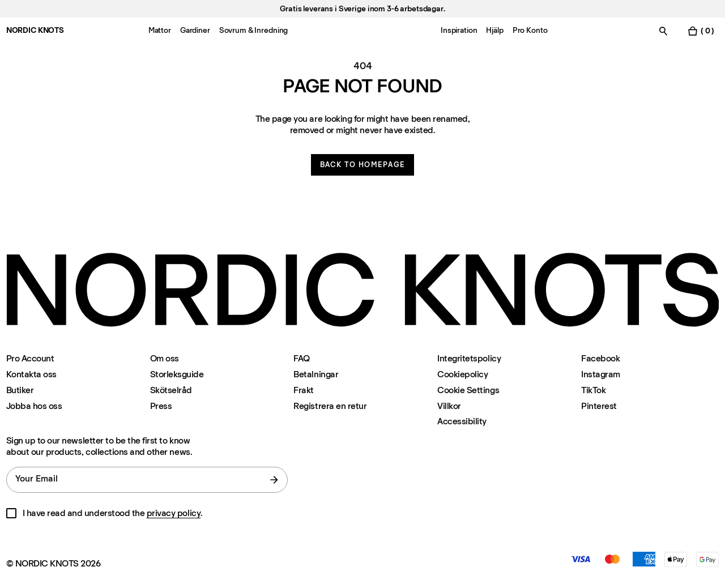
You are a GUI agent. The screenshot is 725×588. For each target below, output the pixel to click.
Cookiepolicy (462, 374)
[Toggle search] (663, 31)
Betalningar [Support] (316, 374)
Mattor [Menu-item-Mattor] (160, 30)
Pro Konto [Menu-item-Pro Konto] (530, 30)
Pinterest (599, 406)
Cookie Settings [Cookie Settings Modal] (468, 390)
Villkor (449, 406)
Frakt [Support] (304, 390)
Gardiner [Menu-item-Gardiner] (195, 30)
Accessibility (462, 421)
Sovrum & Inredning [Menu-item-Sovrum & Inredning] (253, 30)
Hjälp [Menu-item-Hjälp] (494, 30)
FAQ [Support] (302, 358)
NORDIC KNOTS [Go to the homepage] (35, 30)
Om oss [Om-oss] (165, 358)
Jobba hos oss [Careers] (34, 406)
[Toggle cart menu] (701, 31)
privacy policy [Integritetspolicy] (174, 513)
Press (161, 406)
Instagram (601, 374)
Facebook (600, 358)
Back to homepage (363, 165)
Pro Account (30, 358)
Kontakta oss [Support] (31, 374)
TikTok (593, 390)
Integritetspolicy (469, 358)
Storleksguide (177, 374)
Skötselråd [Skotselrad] (171, 390)
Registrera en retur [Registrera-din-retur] (330, 406)
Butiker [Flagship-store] (20, 390)
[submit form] (274, 480)
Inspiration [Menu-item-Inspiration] (459, 30)
